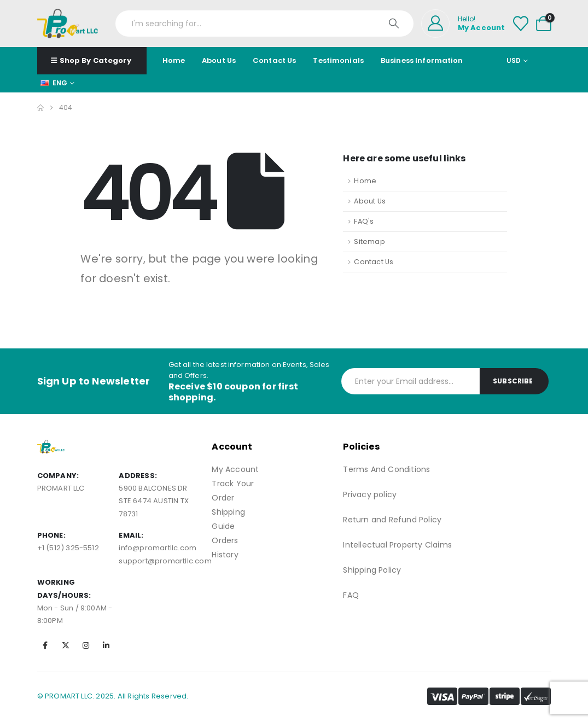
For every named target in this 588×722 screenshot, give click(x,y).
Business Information (422, 60)
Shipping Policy (372, 570)
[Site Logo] (68, 24)
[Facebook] (45, 645)
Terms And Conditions (386, 469)
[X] (66, 645)
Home (174, 60)
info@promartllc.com (158, 548)
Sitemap (369, 241)
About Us (219, 60)
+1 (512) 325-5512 (68, 548)
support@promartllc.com (165, 561)
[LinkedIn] (106, 645)
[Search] (395, 24)
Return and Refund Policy (392, 520)
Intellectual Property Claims (397, 545)
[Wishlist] (521, 24)
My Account (235, 469)
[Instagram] (86, 645)
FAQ (351, 595)
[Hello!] (463, 24)
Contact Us (274, 60)
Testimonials (338, 60)
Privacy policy (370, 494)
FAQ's (364, 221)
